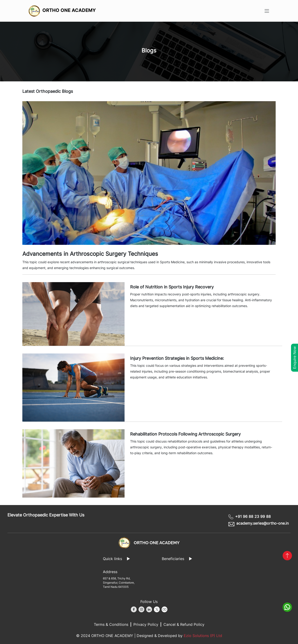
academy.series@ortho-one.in (262, 523)
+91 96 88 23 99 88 (253, 516)
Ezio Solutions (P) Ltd (203, 636)
